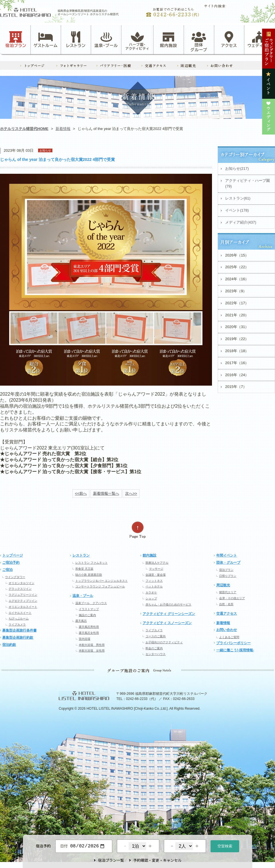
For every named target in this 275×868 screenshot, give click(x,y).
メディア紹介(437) (241, 222)
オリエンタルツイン (21, 583)
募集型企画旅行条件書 (19, 630)
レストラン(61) (238, 198)
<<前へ (81, 493)
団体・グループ (228, 563)
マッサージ (156, 569)
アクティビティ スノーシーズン (167, 623)
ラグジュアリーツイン (23, 595)
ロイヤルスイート (20, 613)
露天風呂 (81, 621)
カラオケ (151, 592)
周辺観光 (223, 585)
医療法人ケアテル (157, 563)
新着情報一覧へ (106, 493)
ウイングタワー (15, 577)
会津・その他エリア (232, 598)
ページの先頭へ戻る (137, 530)
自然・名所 (226, 604)
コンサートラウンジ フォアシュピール (100, 586)
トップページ (13, 555)
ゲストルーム (46, 40)
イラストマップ (89, 609)
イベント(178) (237, 210)
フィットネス (154, 581)
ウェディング (259, 40)
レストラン (76, 40)
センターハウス (156, 654)
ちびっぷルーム (19, 619)
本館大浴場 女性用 (92, 651)
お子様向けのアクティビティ (164, 642)
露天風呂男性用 (89, 627)
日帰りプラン (228, 576)
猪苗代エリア (228, 592)
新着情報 (63, 129)
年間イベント (227, 555)
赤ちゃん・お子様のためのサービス (168, 604)
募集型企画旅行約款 (18, 638)
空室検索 (225, 846)
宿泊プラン (16, 40)
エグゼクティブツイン (23, 601)
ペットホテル (154, 586)
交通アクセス (227, 613)
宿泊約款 (9, 645)
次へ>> (131, 493)
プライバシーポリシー (233, 643)
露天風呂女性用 (89, 633)
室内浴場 (85, 639)
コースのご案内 (156, 636)
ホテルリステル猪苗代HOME (24, 129)
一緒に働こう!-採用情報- (235, 650)
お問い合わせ (227, 630)
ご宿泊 (7, 570)
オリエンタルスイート (23, 607)
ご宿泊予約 (11, 563)
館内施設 (168, 40)
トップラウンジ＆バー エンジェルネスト (102, 581)
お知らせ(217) (237, 168)
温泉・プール (106, 40)
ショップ (151, 598)
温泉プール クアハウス (91, 603)
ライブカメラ (17, 625)
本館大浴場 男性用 (92, 645)
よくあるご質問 (229, 637)
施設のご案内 (87, 615)
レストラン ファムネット (92, 563)
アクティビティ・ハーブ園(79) (247, 184)
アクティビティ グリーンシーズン (169, 614)
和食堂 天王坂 (84, 569)
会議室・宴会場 (156, 575)
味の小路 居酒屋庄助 (89, 575)
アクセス (229, 40)
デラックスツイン (20, 589)
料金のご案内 (154, 648)
